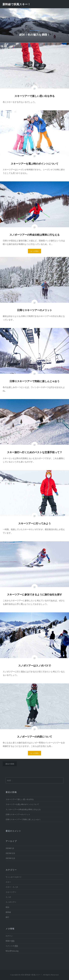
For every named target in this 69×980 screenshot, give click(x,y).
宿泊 (7, 907)
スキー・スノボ (12, 887)
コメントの (12, 946)
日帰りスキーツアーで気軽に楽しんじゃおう (23, 819)
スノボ (8, 897)
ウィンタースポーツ (14, 877)
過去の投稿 (10, 764)
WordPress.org (12, 951)
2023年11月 (10, 858)
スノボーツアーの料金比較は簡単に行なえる (23, 809)
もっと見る (35, 251)
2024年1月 (10, 848)
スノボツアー (11, 902)
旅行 (7, 917)
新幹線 (8, 912)
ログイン (9, 936)
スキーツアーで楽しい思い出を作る (20, 799)
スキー (8, 882)
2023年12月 (10, 853)
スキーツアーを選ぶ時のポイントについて (22, 804)
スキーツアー (11, 892)
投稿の (10, 941)
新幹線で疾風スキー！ (16, 4)
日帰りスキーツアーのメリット (18, 814)
